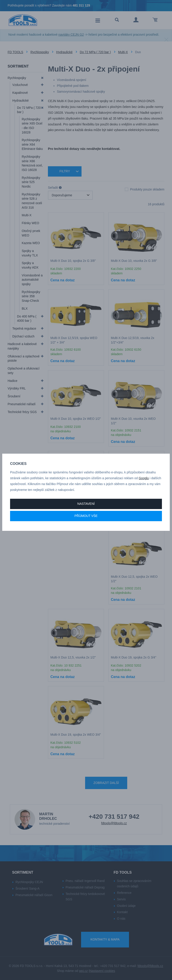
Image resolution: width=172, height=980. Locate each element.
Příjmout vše (86, 516)
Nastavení (86, 504)
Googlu (144, 478)
